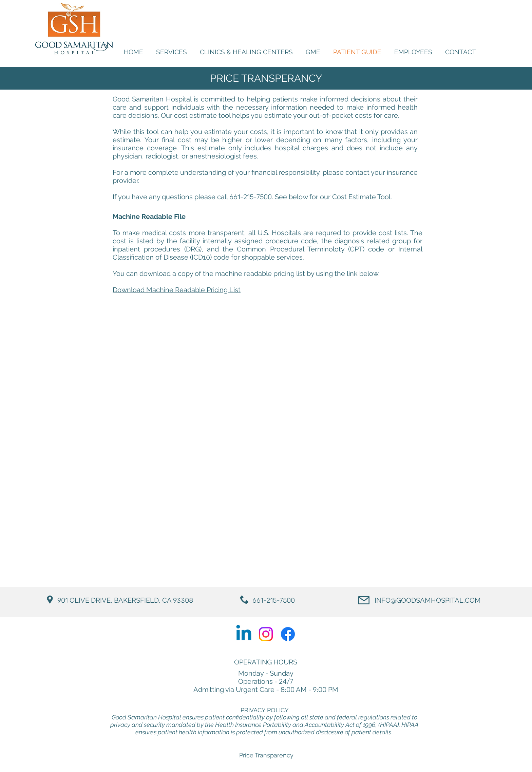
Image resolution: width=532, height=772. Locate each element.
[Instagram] (266, 634)
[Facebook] (288, 634)
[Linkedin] (244, 634)
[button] (413, 52)
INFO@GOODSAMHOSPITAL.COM (428, 600)
